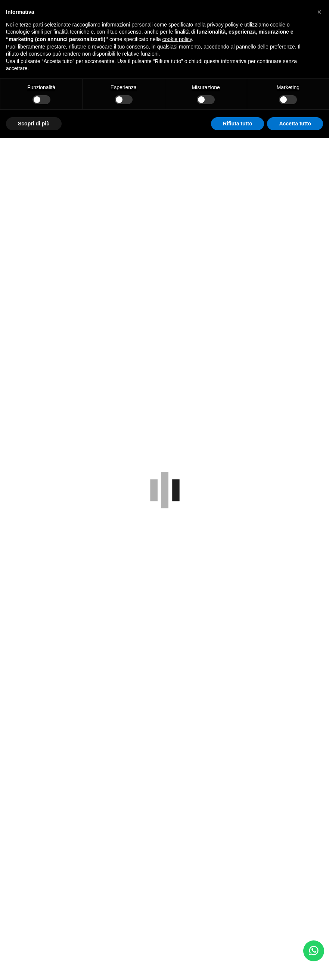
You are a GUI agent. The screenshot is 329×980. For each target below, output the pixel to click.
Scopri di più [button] (34, 124)
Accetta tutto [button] (295, 124)
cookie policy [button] (177, 39)
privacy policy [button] (223, 25)
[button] (319, 12)
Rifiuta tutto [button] (238, 124)
